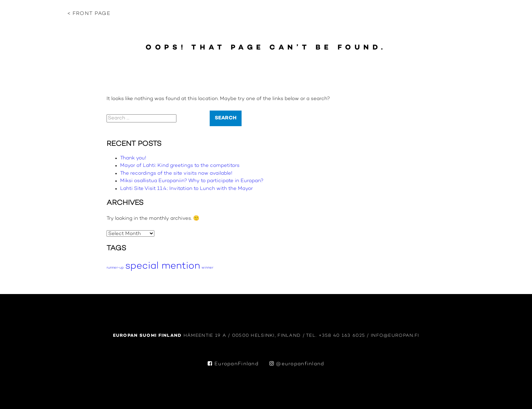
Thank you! (133, 158)
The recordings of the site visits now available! (176, 173)
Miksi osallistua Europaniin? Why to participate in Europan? (192, 181)
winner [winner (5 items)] (207, 268)
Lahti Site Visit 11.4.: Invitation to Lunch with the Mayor (186, 189)
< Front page (89, 14)
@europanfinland (297, 364)
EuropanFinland (233, 364)
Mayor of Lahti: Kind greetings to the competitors (180, 166)
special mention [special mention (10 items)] (163, 266)
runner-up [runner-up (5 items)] (115, 268)
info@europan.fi (395, 336)
